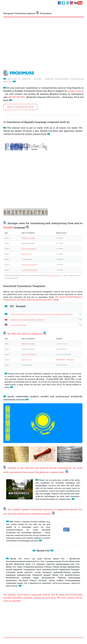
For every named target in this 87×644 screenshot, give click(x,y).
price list (57, 480)
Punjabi (47, 494)
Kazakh (29, 122)
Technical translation (29, 265)
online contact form (36, 134)
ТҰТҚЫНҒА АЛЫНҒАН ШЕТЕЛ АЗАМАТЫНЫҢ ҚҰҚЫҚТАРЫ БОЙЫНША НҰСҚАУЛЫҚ (41, 314)
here (70, 97)
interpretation (41, 486)
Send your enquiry (52, 275)
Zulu (37, 494)
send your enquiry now (64, 376)
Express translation (29, 249)
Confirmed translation (30, 270)
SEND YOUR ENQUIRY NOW (20, 107)
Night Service (26, 254)
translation (70, 483)
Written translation (28, 238)
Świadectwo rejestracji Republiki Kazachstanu (27, 320)
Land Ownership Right (19, 325)
